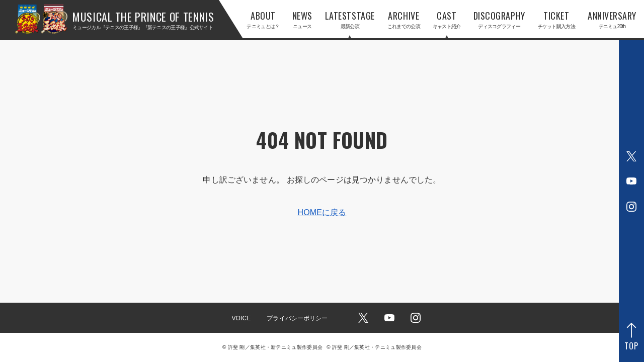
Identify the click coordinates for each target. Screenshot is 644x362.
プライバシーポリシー (297, 318)
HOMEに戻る (322, 212)
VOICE (241, 318)
